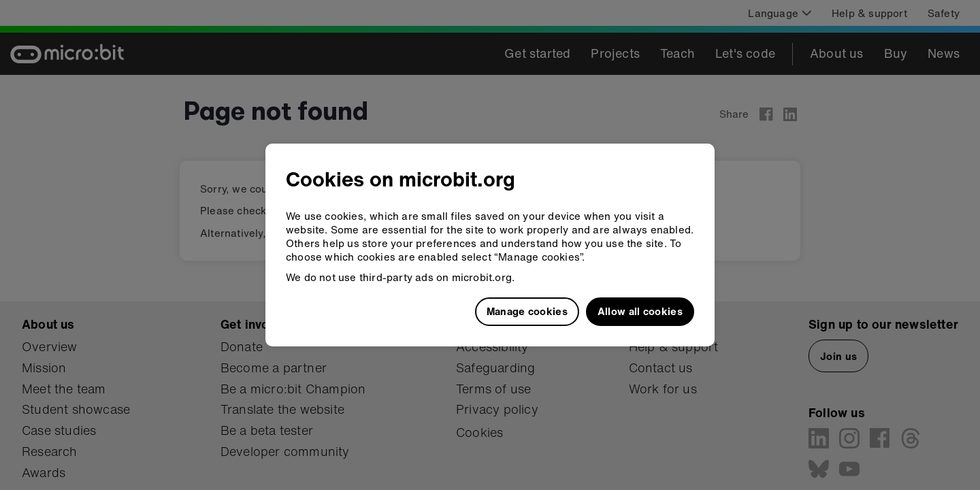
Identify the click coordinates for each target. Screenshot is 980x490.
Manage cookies (527, 311)
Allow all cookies (640, 311)
